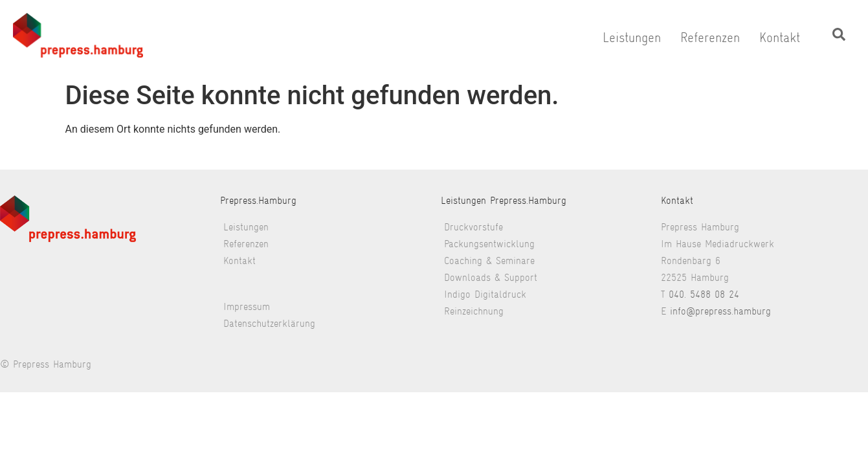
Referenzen (710, 38)
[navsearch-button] (839, 38)
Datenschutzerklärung (269, 323)
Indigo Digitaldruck (485, 294)
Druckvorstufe (473, 227)
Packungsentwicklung (489, 244)
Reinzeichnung (474, 311)
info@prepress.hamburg (720, 311)
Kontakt (780, 38)
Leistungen (632, 38)
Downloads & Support (491, 277)
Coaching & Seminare (489, 261)
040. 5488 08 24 (704, 294)
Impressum (247, 306)
